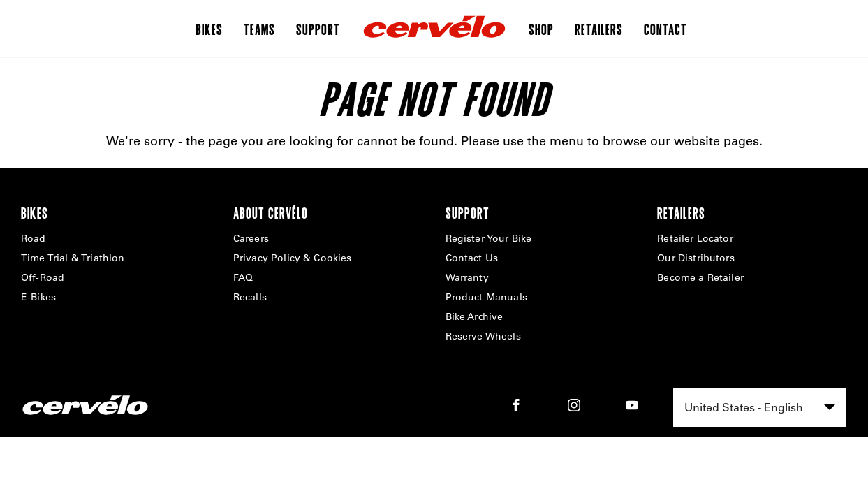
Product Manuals (486, 297)
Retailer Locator (695, 238)
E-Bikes (38, 297)
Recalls (250, 297)
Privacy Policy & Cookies (293, 258)
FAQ (243, 277)
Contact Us (472, 258)
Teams (259, 29)
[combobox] (760, 407)
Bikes (209, 29)
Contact (665, 29)
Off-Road (43, 277)
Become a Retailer (700, 277)
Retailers (599, 29)
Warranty (467, 277)
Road (34, 238)
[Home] (434, 29)
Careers (251, 238)
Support (318, 29)
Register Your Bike (489, 238)
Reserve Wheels (483, 336)
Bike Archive (475, 316)
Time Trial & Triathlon (73, 258)
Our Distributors (696, 258)
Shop (541, 29)
